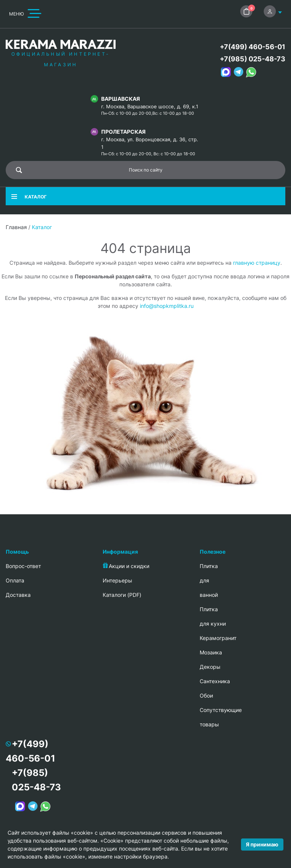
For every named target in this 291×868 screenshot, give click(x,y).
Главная (16, 227)
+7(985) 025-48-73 (253, 59)
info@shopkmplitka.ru (167, 306)
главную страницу (257, 263)
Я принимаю (262, 844)
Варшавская (120, 99)
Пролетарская (123, 132)
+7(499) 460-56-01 (253, 47)
